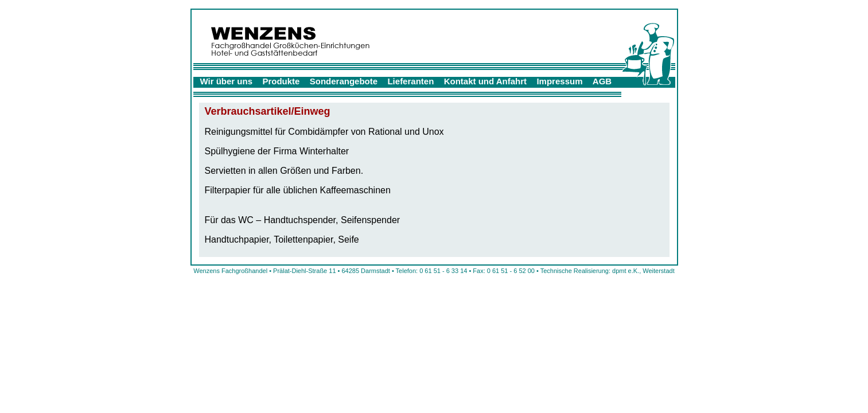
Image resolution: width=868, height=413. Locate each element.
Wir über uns (227, 81)
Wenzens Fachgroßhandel (230, 271)
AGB (602, 81)
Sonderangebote (344, 81)
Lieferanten (410, 81)
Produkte (281, 81)
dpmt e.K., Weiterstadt (643, 271)
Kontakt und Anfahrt (485, 81)
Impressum (559, 81)
